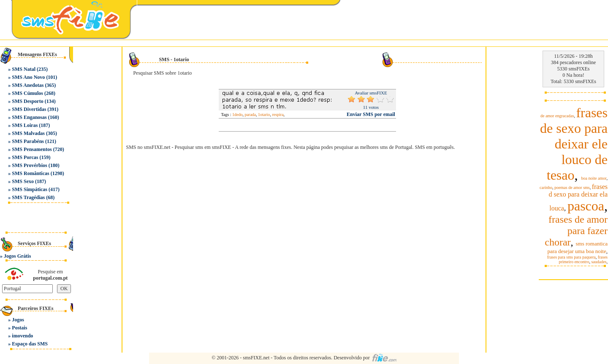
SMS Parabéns (28, 141)
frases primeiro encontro (583, 259)
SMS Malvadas (28, 133)
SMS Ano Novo (28, 77)
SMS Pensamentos (32, 149)
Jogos (18, 320)
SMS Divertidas (29, 109)
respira (278, 115)
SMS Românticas (30, 173)
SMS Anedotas (28, 85)
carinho (546, 187)
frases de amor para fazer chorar (576, 231)
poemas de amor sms (572, 187)
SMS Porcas (25, 157)
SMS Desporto (27, 101)
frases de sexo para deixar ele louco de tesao (574, 144)
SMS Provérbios (29, 165)
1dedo (237, 115)
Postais (19, 328)
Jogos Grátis (17, 256)
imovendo (22, 336)
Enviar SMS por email (371, 114)
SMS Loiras (25, 125)
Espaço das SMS (30, 344)
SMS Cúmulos (27, 93)
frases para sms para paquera (571, 257)
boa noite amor (594, 178)
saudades (599, 262)
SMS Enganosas (29, 117)
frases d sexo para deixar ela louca (578, 197)
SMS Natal (24, 69)
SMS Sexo (23, 181)
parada (250, 115)
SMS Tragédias (28, 197)
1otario (264, 115)
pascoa (586, 206)
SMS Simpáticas (30, 189)
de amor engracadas (557, 116)
